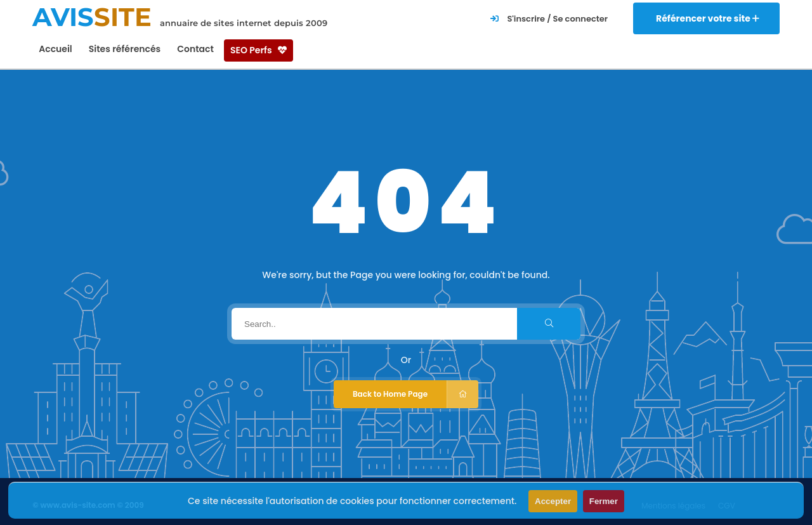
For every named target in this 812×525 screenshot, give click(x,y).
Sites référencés (125, 49)
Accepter (553, 501)
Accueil (56, 49)
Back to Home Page (416, 394)
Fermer (604, 501)
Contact (195, 49)
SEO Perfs (259, 50)
